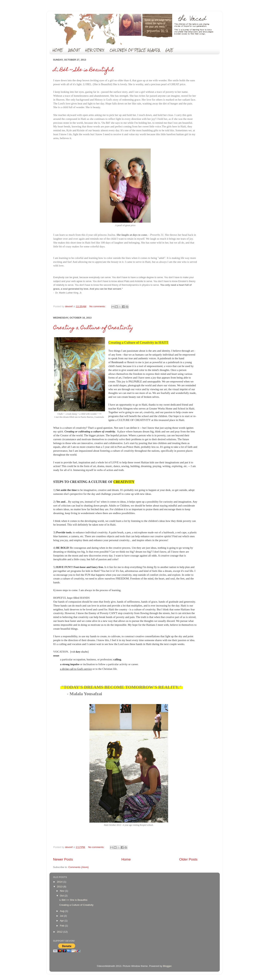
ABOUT (74, 50)
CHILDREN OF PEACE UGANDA (135, 50)
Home (126, 859)
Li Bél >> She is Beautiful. (84, 70)
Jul (62, 916)
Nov (63, 891)
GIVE (169, 50)
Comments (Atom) (78, 867)
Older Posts (188, 859)
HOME (58, 50)
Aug (63, 911)
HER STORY (95, 50)
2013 (60, 887)
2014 (60, 882)
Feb (62, 926)
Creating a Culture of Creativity (93, 328)
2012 (60, 932)
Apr (62, 921)
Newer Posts (63, 859)
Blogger (167, 966)
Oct (62, 896)
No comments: (98, 306)
